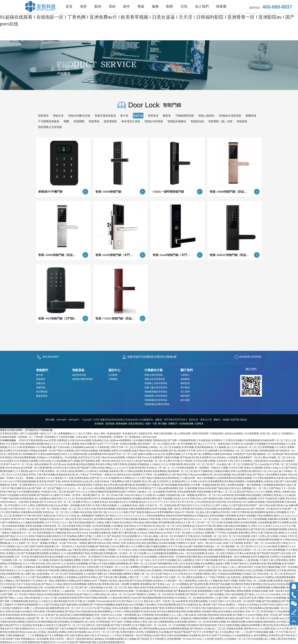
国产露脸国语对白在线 (185, 591)
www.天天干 (286, 618)
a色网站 (62, 632)
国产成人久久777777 (204, 444)
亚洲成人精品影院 (48, 632)
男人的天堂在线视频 (220, 475)
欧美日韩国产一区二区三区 (252, 550)
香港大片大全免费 (269, 618)
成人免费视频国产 (117, 570)
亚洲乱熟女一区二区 (214, 546)
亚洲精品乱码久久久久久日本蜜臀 (36, 629)
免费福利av (6, 642)
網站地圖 (50, 420)
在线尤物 (202, 615)
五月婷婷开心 (164, 481)
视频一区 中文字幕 (279, 632)
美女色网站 (125, 523)
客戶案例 (185, 388)
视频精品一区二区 (266, 454)
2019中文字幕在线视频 (125, 519)
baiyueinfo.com (136, 420)
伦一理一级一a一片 (164, 468)
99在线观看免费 (166, 523)
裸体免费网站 (105, 611)
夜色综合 (288, 574)
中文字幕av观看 (44, 447)
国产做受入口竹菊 (91, 618)
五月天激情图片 (158, 639)
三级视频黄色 (151, 632)
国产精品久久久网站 (90, 594)
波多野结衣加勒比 (88, 577)
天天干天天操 (175, 546)
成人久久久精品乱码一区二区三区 (244, 447)
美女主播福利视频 (271, 567)
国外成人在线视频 (99, 471)
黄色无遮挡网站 (150, 543)
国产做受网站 (88, 461)
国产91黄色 (39, 454)
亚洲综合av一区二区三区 (55, 512)
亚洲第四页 (270, 570)
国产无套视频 (165, 499)
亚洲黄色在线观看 (174, 608)
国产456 (115, 625)
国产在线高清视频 (288, 615)
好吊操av (226, 635)
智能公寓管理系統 (154, 375)
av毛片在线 (70, 557)
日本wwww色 (102, 601)
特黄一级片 (196, 478)
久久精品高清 (115, 598)
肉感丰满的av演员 (141, 451)
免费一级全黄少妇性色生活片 (110, 461)
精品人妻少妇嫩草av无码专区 (215, 512)
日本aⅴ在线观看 (120, 608)
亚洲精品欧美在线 (65, 475)
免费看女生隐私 (278, 475)
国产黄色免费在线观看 (161, 591)
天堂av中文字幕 (203, 526)
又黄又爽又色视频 (46, 475)
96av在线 (270, 505)
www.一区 (184, 553)
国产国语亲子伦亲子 (196, 594)
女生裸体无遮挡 (27, 540)
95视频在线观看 (235, 629)
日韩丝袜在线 (270, 533)
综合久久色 (132, 461)
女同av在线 (45, 461)
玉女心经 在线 (156, 529)
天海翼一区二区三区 (70, 509)
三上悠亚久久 (99, 536)
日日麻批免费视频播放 (82, 615)
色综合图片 (201, 588)
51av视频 (164, 632)
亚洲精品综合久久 (99, 591)
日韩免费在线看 (266, 451)
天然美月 (228, 499)
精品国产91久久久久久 (78, 492)
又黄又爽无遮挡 (172, 529)
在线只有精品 (227, 553)
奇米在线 (40, 564)
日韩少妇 (292, 475)
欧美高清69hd (28, 615)
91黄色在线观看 (204, 529)
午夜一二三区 (242, 632)
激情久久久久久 (282, 516)
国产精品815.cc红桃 (200, 629)
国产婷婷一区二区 (41, 488)
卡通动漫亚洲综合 (84, 639)
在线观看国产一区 (248, 457)
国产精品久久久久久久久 (257, 594)
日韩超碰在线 (172, 495)
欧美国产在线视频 (246, 516)
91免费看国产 (157, 457)
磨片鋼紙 (162, 424)
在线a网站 (97, 440)
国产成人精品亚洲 (60, 615)
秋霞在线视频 (203, 492)
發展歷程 (185, 379)
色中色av (161, 611)
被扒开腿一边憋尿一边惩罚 (232, 598)
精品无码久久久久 (61, 499)
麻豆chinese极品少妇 (274, 461)
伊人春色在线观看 (203, 570)
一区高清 (64, 546)
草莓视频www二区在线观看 (35, 639)
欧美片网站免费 (51, 570)
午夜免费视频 (259, 519)
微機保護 (251, 116)
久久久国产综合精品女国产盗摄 (55, 605)
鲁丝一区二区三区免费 (134, 553)
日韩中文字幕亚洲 (240, 512)
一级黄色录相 (223, 444)
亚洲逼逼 (34, 502)
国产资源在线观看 (73, 574)
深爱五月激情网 (133, 481)
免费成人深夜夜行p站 (284, 492)
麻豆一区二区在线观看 (153, 492)
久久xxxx (247, 615)
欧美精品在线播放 (129, 557)
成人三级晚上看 (272, 639)
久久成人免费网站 (130, 567)
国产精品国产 (84, 468)
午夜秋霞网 (230, 516)
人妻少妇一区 (166, 536)
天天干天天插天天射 (195, 608)
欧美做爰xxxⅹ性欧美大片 (45, 625)
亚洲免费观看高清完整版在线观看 (234, 478)
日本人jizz (272, 471)
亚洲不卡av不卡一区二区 (16, 464)
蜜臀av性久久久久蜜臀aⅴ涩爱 (134, 546)
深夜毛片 (90, 625)
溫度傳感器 (110, 121)
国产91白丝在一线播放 (75, 543)
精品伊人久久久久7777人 (152, 502)
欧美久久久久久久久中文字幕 (281, 526)
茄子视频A (141, 625)
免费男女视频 (173, 454)
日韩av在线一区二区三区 (270, 574)
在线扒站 (292, 529)
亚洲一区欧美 (101, 615)
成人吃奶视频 (25, 454)
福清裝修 (110, 424)
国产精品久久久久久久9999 (20, 536)
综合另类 (286, 553)
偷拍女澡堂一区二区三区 (197, 464)
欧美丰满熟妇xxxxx (86, 581)
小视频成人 (9, 581)
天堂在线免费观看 (166, 605)
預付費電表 (42, 392)
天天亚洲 (281, 570)
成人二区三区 (218, 629)
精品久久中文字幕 (279, 629)
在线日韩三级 (99, 512)
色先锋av (158, 581)
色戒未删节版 (125, 485)
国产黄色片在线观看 (63, 451)
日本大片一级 (61, 519)
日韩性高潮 (154, 519)
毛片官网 (190, 499)
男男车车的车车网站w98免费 (92, 598)
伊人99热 (285, 540)
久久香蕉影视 (102, 447)
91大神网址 (126, 478)
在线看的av (29, 567)
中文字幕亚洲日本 (146, 526)
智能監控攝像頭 (177, 121)
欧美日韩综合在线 (283, 625)
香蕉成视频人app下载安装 (68, 550)
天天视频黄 (220, 447)
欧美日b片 (115, 601)
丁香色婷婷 (231, 550)
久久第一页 (178, 533)
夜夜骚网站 (146, 584)
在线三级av (101, 457)
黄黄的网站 (244, 533)
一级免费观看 (129, 615)
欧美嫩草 (137, 499)
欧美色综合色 (71, 594)
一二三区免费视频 (34, 635)
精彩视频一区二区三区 (237, 546)
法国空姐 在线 (271, 481)
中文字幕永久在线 (128, 550)
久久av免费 (6, 618)
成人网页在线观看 (148, 629)
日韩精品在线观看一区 (40, 451)
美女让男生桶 (110, 485)
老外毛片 (206, 635)
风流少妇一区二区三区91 (169, 526)
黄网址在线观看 (194, 577)
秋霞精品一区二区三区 (239, 639)
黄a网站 (230, 605)
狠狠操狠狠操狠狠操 (197, 550)
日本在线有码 (233, 502)
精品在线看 (226, 615)
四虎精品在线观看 (29, 461)
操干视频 (237, 615)
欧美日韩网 (129, 560)
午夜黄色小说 (223, 577)
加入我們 (185, 392)
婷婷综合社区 (123, 475)
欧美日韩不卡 (88, 505)
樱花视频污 (9, 471)
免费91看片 (117, 533)
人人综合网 (208, 639)
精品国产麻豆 (283, 454)
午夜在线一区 (192, 512)
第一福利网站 (201, 468)
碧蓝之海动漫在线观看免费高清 (108, 642)
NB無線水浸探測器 (230, 116)
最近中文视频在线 (203, 471)
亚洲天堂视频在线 (260, 557)
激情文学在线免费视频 (74, 584)
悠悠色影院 (213, 615)
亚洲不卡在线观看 (9, 495)
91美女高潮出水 (110, 557)
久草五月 (292, 536)
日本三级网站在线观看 (253, 502)
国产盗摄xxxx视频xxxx (145, 454)
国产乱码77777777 (102, 444)
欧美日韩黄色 (288, 639)
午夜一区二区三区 (149, 574)
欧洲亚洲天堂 (242, 540)
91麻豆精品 (229, 526)
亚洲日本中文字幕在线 (22, 519)
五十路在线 (77, 499)
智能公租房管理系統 (155, 379)
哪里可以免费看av (282, 523)
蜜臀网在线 (33, 642)
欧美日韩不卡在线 (251, 567)
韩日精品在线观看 (54, 557)
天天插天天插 (215, 601)
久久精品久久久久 (159, 464)
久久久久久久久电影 (118, 512)
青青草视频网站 (165, 512)
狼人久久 (13, 543)
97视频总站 (202, 516)
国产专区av (219, 605)
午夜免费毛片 (127, 625)
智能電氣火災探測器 (50, 127)
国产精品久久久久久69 (171, 574)
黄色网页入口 (82, 471)
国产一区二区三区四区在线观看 (217, 523)
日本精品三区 (249, 574)
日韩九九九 (228, 540)
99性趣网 (281, 512)
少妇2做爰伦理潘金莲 (99, 533)
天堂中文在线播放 (243, 461)
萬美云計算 (206, 420)
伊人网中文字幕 (171, 461)
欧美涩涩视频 (87, 546)
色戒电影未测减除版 (138, 464)
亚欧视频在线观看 (176, 550)
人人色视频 (123, 505)
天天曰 (59, 516)
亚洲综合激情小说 (84, 635)
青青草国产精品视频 (219, 584)
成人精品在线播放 (39, 464)
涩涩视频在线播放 (223, 529)
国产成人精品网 (177, 451)
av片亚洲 (281, 622)
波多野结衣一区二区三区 (208, 495)
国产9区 (266, 601)
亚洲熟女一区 (55, 543)
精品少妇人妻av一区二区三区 (116, 594)
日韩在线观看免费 (186, 492)
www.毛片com (194, 639)
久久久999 (191, 481)
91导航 (92, 564)
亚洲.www (84, 529)
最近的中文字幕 (278, 509)
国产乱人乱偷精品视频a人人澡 (234, 560)
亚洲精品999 (178, 481)
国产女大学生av (48, 502)
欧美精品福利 (224, 588)
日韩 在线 (69, 635)
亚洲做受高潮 (13, 574)
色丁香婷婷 (186, 461)
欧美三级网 (278, 499)
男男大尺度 (257, 533)
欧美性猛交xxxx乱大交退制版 (248, 570)
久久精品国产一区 (173, 581)
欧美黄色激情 (27, 499)
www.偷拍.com (278, 594)
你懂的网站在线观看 (31, 512)
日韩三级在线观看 (234, 594)
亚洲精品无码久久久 (51, 642)
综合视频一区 (131, 591)
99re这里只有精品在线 (44, 516)
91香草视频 (187, 447)
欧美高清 (41, 481)
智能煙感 (94, 121)
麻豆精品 (230, 618)
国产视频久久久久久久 (63, 488)
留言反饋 (185, 400)
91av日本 (129, 495)
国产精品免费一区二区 (151, 461)
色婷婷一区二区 (26, 543)
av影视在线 (250, 553)
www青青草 (182, 601)
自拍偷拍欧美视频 (15, 526)
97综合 (85, 502)
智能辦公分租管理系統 (156, 383)
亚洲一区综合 (270, 615)
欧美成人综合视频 (109, 502)
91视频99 (114, 478)
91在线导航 (100, 570)
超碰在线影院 (53, 454)
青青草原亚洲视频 (106, 509)
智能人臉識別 (206, 116)
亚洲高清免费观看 (115, 488)
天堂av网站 (150, 605)
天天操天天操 (89, 509)
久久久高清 (70, 516)
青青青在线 (108, 584)
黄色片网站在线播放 (106, 505)
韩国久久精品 (279, 536)
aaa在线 (89, 447)
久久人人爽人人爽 (178, 615)
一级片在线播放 (216, 594)
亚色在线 (36, 584)
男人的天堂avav (57, 464)
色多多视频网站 (123, 499)
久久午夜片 (281, 447)
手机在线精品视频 (82, 523)
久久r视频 (74, 512)
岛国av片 (179, 512)
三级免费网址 (117, 481)
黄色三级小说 (149, 622)
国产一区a (215, 464)
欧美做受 (23, 451)
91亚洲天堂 (75, 519)
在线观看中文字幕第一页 (144, 475)
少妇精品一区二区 (156, 594)
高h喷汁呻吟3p (8, 492)
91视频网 (134, 584)
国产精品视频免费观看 (150, 598)
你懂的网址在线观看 (278, 519)
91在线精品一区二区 (185, 598)
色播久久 (190, 533)
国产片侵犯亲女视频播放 (102, 605)
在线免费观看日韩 (97, 454)
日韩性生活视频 (234, 440)
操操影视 (215, 485)
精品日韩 (229, 488)
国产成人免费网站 (203, 454)
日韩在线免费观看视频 (24, 457)
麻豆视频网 (42, 540)
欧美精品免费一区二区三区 (274, 440)
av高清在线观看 (27, 495)
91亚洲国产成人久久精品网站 (218, 632)
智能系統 (78, 370)
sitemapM (61, 420)
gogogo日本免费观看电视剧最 (174, 629)
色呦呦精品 (70, 485)
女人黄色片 (241, 608)
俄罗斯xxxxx (250, 629)
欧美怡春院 (168, 598)
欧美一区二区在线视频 (174, 625)
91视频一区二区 (277, 457)
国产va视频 (74, 461)
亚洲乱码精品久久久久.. (167, 588)
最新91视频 (151, 523)
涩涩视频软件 (77, 622)
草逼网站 (72, 536)
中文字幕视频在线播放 (28, 492)
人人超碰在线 (67, 591)
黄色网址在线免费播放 (155, 471)
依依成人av (179, 499)
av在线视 (144, 608)
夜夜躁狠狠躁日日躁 (208, 591)
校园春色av (75, 618)
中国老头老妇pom (37, 594)
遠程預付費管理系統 (82, 379)
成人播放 (153, 536)
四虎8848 (171, 492)
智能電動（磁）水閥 (220, 121)
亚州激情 (147, 581)
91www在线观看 (116, 457)
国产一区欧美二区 (165, 601)
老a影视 (71, 464)
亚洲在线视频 (216, 516)
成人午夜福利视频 (112, 574)
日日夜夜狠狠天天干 (106, 622)
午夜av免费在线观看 (167, 488)
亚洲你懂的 (63, 622)
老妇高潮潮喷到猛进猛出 (263, 512)
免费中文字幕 (84, 536)
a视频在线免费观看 (250, 625)
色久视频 (134, 608)
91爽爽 (211, 461)
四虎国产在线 (13, 639)
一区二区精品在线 (167, 505)
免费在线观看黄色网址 (140, 509)
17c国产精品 (273, 488)
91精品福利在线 (88, 611)
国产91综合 (135, 581)
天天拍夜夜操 (203, 440)
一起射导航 (22, 502)
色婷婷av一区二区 (197, 622)
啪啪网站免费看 (72, 560)
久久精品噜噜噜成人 (242, 635)
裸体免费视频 (274, 564)
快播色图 (245, 557)
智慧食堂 (153, 116)
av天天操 (102, 564)
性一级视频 (41, 543)
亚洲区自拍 (190, 540)
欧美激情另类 (73, 526)
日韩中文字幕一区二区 (121, 447)
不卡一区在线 (288, 488)
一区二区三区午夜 (110, 632)
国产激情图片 (139, 594)
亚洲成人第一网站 (45, 581)
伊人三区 (143, 536)
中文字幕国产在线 (15, 444)
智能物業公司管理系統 (156, 396)
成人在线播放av (43, 499)
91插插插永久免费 (19, 608)
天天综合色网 (200, 461)
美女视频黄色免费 (236, 622)
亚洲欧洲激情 (176, 464)
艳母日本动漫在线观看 (245, 523)
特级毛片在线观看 (175, 594)
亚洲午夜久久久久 (99, 478)
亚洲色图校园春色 (204, 447)
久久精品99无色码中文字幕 (104, 529)
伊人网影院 (154, 485)
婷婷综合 (33, 601)
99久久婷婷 (36, 570)
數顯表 (167, 116)
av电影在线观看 (160, 451)
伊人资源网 (89, 601)
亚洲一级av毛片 (109, 618)
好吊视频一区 (88, 526)
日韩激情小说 (13, 546)
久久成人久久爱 (49, 598)
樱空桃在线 (130, 533)
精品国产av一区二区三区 (72, 625)
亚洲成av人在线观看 (227, 457)
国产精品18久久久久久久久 (108, 560)
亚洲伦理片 (274, 635)
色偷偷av (143, 519)
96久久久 (61, 564)
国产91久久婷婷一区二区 (172, 577)
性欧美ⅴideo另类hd (287, 478)
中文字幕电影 (236, 543)
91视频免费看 (278, 588)
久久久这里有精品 (136, 570)
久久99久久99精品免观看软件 (128, 611)
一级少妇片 (209, 543)
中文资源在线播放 (58, 540)
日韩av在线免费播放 (177, 635)
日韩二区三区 (176, 540)
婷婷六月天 (187, 570)
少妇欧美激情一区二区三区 (49, 574)
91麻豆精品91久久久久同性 (220, 608)
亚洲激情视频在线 (47, 622)
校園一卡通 (151, 424)
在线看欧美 (195, 635)
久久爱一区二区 (191, 523)
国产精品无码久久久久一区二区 (195, 519)
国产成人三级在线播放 (91, 588)
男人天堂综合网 (90, 567)
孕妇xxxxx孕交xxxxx (77, 533)
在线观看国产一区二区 (203, 567)
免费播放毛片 (164, 475)
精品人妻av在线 (120, 581)
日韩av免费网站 (264, 516)
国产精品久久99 (261, 475)
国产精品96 (143, 639)
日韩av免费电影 (216, 618)
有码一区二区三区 (30, 509)
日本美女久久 (208, 505)
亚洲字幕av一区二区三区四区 (226, 492)
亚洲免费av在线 (258, 564)
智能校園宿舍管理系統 (156, 400)
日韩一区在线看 (289, 567)
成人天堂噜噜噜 (145, 615)
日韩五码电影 (210, 509)
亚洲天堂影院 (120, 464)
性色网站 (258, 615)
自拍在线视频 (210, 557)
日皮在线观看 (197, 553)
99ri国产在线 (54, 481)
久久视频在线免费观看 (32, 523)
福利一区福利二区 (9, 478)
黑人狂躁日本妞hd (99, 481)
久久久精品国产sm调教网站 (133, 529)
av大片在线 (128, 468)
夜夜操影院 (184, 485)
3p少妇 (161, 454)
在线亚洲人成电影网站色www (246, 577)
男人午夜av (81, 475)
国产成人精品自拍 (223, 570)
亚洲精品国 (97, 553)
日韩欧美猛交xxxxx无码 (159, 533)
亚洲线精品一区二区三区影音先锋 (240, 451)
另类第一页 (16, 485)
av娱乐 (192, 615)
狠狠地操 (34, 529)
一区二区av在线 (267, 543)
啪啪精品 (276, 601)
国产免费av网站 (228, 591)
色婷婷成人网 (116, 471)
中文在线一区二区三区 (115, 588)
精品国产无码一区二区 (247, 618)
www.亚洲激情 (154, 570)
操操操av (99, 639)
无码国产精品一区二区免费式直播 (255, 581)
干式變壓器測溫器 (49, 121)
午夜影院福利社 (241, 529)
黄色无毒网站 (13, 512)
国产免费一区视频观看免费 (181, 440)
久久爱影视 (22, 471)
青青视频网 (104, 451)
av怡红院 (202, 581)
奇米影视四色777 (147, 488)
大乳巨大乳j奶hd (170, 519)
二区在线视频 (70, 457)
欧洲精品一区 (52, 471)
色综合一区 (218, 519)
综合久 (199, 499)
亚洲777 (216, 635)
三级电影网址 (190, 581)
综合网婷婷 (237, 584)
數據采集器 (42, 396)
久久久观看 (263, 629)
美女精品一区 (212, 553)
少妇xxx (114, 546)
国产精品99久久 (45, 495)
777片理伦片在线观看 (226, 533)
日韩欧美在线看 (43, 536)
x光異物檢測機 (186, 424)
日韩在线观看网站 (155, 516)
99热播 (254, 560)
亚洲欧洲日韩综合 (17, 632)
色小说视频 (130, 639)
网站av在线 (23, 550)
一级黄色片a (109, 475)
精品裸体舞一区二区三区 (180, 471)
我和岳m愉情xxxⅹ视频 (93, 550)
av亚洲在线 (47, 550)
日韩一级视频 (187, 495)
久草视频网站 (77, 447)
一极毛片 (69, 639)
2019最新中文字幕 (183, 536)
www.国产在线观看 (193, 546)
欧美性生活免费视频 (77, 564)
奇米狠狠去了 (218, 440)
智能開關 (79, 121)
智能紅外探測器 (154, 121)
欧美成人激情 (137, 505)
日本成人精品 (67, 471)
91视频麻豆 (262, 444)
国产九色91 (285, 481)
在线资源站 (122, 509)
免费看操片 (63, 440)
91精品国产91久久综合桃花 (17, 625)
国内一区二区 (154, 625)
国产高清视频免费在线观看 (35, 553)
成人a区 (212, 588)
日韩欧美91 (31, 622)
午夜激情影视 (45, 468)
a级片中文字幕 (36, 471)
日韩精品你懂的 (221, 471)
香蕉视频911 (210, 478)
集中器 (124, 116)
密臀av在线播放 (80, 605)
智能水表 (58, 116)
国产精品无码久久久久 (188, 505)
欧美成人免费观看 (205, 533)
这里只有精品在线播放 (86, 451)
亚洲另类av (130, 526)
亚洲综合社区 (134, 543)
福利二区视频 (181, 618)
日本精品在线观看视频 (229, 574)
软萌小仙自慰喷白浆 (241, 471)
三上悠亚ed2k (37, 608)
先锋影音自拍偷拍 (222, 454)
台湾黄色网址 (281, 560)
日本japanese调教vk (198, 475)
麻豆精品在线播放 (85, 464)
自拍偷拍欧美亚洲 (67, 598)
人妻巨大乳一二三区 (138, 577)
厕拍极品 (144, 591)
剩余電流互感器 (131, 121)
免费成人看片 (210, 574)
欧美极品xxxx (149, 512)
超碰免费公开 (215, 451)
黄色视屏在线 (37, 557)
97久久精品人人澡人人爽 (228, 567)
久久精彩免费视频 (128, 618)
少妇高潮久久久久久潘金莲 (48, 478)
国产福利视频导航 (162, 564)
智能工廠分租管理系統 (156, 388)
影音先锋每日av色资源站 (231, 611)
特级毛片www (130, 598)
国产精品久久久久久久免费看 (257, 492)
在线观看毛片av (208, 457)
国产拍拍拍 (196, 509)
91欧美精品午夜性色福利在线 (201, 625)
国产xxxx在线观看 (9, 540)
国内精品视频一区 (274, 608)
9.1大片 (227, 601)
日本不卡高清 (23, 584)
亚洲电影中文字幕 (22, 516)
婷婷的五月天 (59, 536)
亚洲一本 (175, 444)
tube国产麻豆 (159, 635)
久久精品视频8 (59, 461)
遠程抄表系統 (79, 375)
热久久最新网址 (185, 560)
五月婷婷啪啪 (140, 447)
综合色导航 (86, 512)
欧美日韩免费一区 (28, 468)
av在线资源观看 (97, 629)
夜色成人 (279, 495)
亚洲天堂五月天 (86, 457)
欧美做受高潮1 (84, 485)
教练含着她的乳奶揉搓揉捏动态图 (108, 492)
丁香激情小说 (104, 581)
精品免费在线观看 (181, 567)
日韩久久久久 (258, 526)
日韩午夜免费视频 (276, 550)
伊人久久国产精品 (142, 478)
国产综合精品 (104, 608)
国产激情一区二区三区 (141, 564)
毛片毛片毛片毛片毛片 (52, 485)
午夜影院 (97, 485)
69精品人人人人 (113, 468)
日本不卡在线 (265, 499)
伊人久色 (74, 546)
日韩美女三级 (134, 492)
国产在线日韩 (219, 502)
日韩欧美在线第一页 (168, 557)
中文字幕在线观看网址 (264, 478)
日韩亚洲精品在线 (171, 570)
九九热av (142, 533)
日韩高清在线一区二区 (54, 526)
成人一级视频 (26, 478)
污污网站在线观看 (133, 471)
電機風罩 (173, 424)
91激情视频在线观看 (276, 529)
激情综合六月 (259, 471)
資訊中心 (114, 370)
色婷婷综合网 (80, 454)
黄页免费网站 (261, 635)
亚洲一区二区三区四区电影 (259, 611)
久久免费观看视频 (261, 588)
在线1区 (65, 481)
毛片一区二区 (259, 488)
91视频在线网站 (159, 546)
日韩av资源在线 (31, 598)
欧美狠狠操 (29, 447)
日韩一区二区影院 (50, 509)
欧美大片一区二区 (26, 533)
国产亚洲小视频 (255, 598)
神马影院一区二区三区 (67, 588)
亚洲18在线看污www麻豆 (19, 611)
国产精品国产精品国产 (269, 553)
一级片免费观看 (253, 485)
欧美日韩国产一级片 (254, 505)
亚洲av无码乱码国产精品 (210, 488)
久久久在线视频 (155, 553)
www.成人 (33, 632)
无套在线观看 (103, 625)
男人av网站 (98, 523)
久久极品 (185, 478)
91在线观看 (257, 639)
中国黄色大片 (183, 543)
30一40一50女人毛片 (146, 560)
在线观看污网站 (210, 611)
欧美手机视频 (159, 509)
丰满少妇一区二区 (241, 588)
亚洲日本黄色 (147, 588)
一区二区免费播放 (179, 584)
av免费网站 (132, 629)
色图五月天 (13, 461)
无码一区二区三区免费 (69, 502)
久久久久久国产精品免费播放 (36, 577)
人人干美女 (115, 635)
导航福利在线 (159, 440)
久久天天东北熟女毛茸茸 (23, 475)
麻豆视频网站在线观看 (245, 499)
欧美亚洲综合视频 (216, 622)
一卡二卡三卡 (82, 591)
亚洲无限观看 (44, 533)
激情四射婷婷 (116, 591)
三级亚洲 (258, 461)
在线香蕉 (278, 581)
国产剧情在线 (102, 546)
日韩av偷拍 (138, 523)
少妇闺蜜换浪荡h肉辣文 (274, 485)
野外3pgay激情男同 (61, 567)
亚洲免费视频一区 (176, 639)
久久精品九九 (46, 601)
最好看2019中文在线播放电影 (99, 499)
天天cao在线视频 (148, 557)
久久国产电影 (235, 505)
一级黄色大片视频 (219, 468)
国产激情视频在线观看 (67, 529)
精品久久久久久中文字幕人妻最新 (62, 444)
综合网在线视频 (167, 543)
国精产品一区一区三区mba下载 (107, 495)
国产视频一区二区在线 (15, 594)
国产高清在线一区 (260, 509)
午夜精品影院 (215, 540)
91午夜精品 (145, 635)
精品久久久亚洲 (143, 495)
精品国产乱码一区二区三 (120, 454)
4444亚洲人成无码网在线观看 (97, 519)
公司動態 (113, 375)
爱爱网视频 (268, 447)
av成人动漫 (222, 543)
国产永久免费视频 (54, 635)
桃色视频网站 (171, 553)
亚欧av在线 (98, 468)
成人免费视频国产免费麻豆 (90, 516)
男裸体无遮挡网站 (253, 584)
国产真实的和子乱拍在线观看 (122, 536)
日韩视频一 (112, 550)
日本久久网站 (28, 505)
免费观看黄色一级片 (229, 557)
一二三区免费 (15, 567)
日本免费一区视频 (200, 485)
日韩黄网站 (267, 495)
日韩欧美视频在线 (15, 635)
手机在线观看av (256, 608)
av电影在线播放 (254, 622)
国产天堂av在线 (61, 447)
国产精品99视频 (169, 485)
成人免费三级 (28, 574)
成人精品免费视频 (84, 570)
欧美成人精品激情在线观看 (27, 591)
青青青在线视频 (33, 526)
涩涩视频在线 (15, 564)
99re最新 (217, 526)
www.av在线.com (162, 567)
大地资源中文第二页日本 (53, 492)
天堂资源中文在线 (116, 629)
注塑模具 (199, 424)
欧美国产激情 (157, 608)
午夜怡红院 (267, 625)
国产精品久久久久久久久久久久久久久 (125, 516)
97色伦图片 (14, 505)
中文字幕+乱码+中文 (197, 451)
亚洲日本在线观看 (77, 632)
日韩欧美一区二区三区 (115, 540)
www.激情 (272, 546)
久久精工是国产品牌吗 (32, 546)
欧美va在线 (150, 611)
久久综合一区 (84, 557)
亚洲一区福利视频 (188, 488)
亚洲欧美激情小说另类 (132, 632)
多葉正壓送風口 (136, 424)
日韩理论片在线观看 (280, 557)
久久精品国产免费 (93, 574)
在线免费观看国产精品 (78, 553)
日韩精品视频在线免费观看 (152, 550)
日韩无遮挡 (38, 611)
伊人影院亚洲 (10, 454)
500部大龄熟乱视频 (148, 618)
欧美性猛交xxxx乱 (80, 481)
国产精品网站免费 (199, 584)
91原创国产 (249, 444)
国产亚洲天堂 (257, 529)
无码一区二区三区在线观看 (236, 536)
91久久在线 (115, 615)
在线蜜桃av (72, 577)
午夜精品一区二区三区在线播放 (165, 447)
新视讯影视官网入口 (207, 598)
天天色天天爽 (236, 468)
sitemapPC (74, 420)
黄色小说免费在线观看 (232, 485)
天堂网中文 (87, 560)
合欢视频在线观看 (142, 440)
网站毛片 (76, 567)
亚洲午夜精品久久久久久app (14, 570)
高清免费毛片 (187, 588)
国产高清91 (131, 488)
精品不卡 (46, 591)
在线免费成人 (59, 577)
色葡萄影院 (42, 505)
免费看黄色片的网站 (65, 581)
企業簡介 (185, 375)
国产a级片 (35, 550)
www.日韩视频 (136, 605)
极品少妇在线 (162, 540)
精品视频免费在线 (55, 608)
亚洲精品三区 (13, 553)
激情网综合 (231, 519)
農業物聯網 (121, 424)
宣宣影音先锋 (166, 618)
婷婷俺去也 (188, 526)
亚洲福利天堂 (56, 560)
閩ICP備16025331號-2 (176, 420)
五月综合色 (9, 584)
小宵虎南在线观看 (184, 468)
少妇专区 (202, 481)
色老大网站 (133, 588)
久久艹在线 (209, 577)
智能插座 (242, 121)
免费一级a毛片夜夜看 (179, 509)
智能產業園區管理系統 (156, 392)
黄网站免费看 (244, 591)
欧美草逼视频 (103, 526)
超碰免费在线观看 (34, 444)
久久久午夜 (187, 454)
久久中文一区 (188, 529)
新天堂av (63, 618)
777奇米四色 (95, 475)
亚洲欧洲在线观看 (78, 540)
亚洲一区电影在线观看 (125, 444)
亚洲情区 (96, 557)
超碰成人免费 (222, 564)
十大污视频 (42, 560)
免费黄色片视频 (131, 574)
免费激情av (14, 523)
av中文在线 (68, 642)
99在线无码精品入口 (280, 444)
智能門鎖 (138, 116)
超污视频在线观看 (198, 618)
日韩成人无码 (119, 543)
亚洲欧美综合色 (23, 488)
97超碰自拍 (158, 478)
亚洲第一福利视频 (70, 505)
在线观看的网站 (166, 622)
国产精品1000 (180, 475)
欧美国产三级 (251, 543)
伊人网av (263, 457)
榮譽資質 (185, 383)
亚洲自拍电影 (13, 615)
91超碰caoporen (241, 509)
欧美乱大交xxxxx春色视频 (140, 540)
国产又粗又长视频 (64, 629)
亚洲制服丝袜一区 (113, 553)
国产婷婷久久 (95, 540)
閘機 (66, 121)
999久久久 (67, 454)
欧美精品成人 (20, 618)
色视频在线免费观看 (118, 564)
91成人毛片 (179, 564)
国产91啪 (17, 588)
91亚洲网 (202, 540)
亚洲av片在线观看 (253, 468)
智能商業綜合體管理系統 (157, 404)
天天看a (239, 553)
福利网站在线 (30, 588)
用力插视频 (186, 444)
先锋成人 (137, 622)
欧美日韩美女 (47, 529)
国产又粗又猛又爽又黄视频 (113, 577)
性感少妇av (54, 505)
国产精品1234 (72, 611)
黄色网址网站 (150, 499)
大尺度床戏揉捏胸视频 (24, 481)
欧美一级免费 (83, 495)
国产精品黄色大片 (25, 581)
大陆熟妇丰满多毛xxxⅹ (137, 457)
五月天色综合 (101, 635)
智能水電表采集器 (105, 116)
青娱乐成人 (149, 601)
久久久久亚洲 (43, 615)
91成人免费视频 (243, 488)
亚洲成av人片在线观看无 (49, 457)
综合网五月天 (10, 451)
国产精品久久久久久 (132, 601)
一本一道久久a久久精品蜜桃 (90, 488)
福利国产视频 (254, 601)
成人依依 (90, 622)
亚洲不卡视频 (230, 581)
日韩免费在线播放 (55, 611)
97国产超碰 (135, 512)
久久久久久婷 (15, 447)
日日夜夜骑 (6, 529)
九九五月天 (90, 608)
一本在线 (154, 577)
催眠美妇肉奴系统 (176, 611)
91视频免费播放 (255, 481)
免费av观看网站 (216, 550)
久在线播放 (117, 526)
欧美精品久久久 (58, 553)
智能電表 (43, 116)
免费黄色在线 (94, 584)
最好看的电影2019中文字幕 (68, 601)
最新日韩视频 (172, 457)
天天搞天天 (151, 505)
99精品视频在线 (55, 594)
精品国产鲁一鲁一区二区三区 (43, 618)
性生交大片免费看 (128, 502)
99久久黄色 (282, 543)
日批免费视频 (265, 523)
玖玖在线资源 (204, 502)
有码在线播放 (161, 615)
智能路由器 (197, 121)
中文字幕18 (14, 509)
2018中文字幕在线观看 (31, 440)
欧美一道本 (197, 543)
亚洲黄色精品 (82, 478)
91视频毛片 (146, 567)
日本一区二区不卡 (74, 608)
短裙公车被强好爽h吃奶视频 (264, 540)
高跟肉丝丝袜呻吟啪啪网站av (180, 516)
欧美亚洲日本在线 (144, 468)
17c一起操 (68, 478)
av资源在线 (227, 495)
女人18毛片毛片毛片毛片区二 (180, 502)
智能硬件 (42, 370)
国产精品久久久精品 (52, 584)
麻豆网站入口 (244, 519)
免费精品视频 (67, 570)
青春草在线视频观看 (27, 605)
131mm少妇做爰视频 (275, 598)
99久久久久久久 (257, 546)
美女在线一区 (239, 601)
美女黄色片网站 (104, 464)
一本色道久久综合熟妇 (247, 605)
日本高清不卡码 (224, 461)
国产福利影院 (81, 629)
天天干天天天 (52, 523)
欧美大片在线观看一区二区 (207, 536)
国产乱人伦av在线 (260, 464)
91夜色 (55, 591)
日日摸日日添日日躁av (64, 468)
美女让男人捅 (149, 481)
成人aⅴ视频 (158, 495)
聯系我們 (185, 396)
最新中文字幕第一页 (64, 495)
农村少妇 (51, 564)
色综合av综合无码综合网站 (277, 584)
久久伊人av (6, 481)
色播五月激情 (112, 523)
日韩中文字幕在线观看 (206, 560)
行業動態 (113, 379)
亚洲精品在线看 (260, 591)
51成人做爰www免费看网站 (118, 440)
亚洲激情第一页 (130, 635)
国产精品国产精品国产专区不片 (186, 632)
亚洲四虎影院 (172, 478)
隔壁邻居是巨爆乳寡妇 (191, 557)
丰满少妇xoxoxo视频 (80, 440)
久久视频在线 (215, 581)
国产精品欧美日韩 (189, 457)
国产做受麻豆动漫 (213, 499)
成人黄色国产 (205, 605)
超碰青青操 (121, 605)
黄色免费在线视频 (198, 601)
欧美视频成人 (243, 526)
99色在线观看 (253, 495)
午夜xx (221, 625)
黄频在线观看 (43, 567)
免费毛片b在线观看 (121, 451)
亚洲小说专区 (56, 639)
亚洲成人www (270, 468)
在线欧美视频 (232, 625)
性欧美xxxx (282, 505)
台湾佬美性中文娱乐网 (244, 454)
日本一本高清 (22, 557)
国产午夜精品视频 (259, 632)
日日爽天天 (237, 444)
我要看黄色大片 (31, 485)
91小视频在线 (58, 533)
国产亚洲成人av (161, 584)
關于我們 (187, 370)
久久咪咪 (94, 502)
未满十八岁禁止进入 (261, 536)
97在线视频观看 (251, 440)
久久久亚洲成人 (21, 529)
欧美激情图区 (140, 485)
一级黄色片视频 (8, 533)
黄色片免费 (86, 444)
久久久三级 (66, 523)
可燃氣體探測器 (185, 116)
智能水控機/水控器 (79, 116)
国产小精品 (222, 505)
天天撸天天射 (266, 560)
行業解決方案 (154, 370)
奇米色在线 (11, 468)
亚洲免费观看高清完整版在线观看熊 (227, 481)
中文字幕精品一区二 (110, 567)
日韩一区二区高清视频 (24, 560)
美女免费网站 (207, 564)
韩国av (179, 523)
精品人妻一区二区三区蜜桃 (235, 464)
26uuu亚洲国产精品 (242, 475)
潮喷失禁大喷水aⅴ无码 (99, 543)
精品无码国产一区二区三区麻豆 (153, 444)
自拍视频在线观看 (114, 639)
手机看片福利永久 (239, 564)
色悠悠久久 (220, 639)
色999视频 (240, 495)
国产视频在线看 (83, 642)
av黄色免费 (180, 622)
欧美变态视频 (193, 564)
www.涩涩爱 (50, 440)
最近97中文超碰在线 (187, 605)
